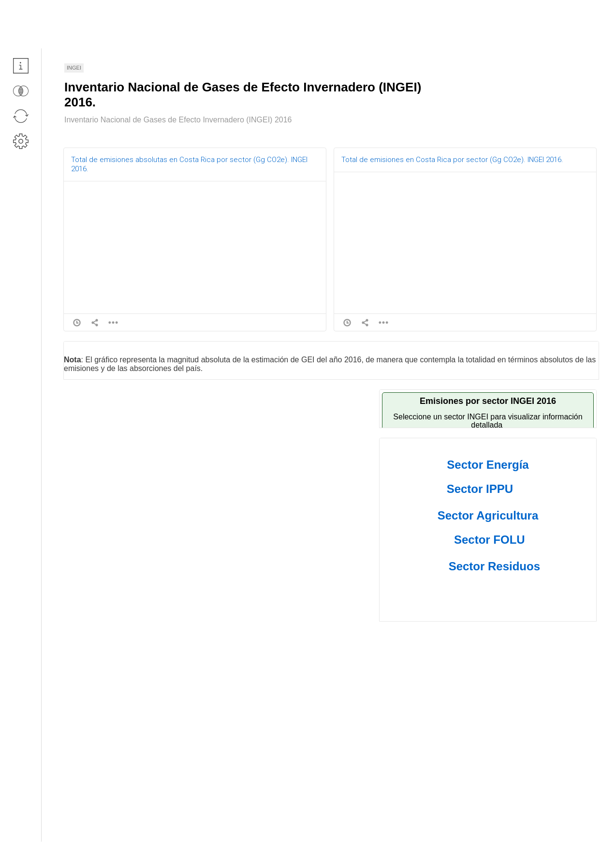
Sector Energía (488, 465)
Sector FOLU (490, 540)
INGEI (74, 68)
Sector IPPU (480, 489)
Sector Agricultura (488, 515)
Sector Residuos (494, 566)
